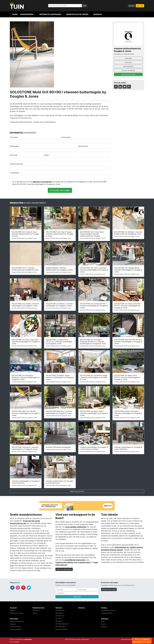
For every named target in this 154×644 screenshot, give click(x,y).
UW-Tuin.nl (59, 618)
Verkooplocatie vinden (77, 14)
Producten (128, 62)
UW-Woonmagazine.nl (62, 624)
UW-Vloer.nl (59, 621)
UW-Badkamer (60, 610)
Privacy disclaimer (15, 627)
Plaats (46, 155)
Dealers (103, 624)
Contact (35, 613)
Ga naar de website (128, 70)
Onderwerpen (27, 14)
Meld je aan (77, 597)
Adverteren (36, 610)
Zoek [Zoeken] (85, 6)
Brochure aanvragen (109, 589)
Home (15, 14)
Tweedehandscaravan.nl (108, 610)
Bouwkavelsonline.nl (62, 629)
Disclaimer (13, 624)
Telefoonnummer (16, 164)
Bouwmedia (28, 639)
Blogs (103, 621)
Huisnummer (83, 146)
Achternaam (66, 137)
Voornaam (14, 137)
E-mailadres (15, 173)
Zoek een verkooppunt (64, 569)
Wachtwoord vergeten (17, 613)
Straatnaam (14, 146)
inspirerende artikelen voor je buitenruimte (73, 562)
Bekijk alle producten (77, 491)
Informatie (128, 58)
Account (132, 6)
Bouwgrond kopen (107, 613)
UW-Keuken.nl (60, 616)
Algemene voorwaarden (17, 621)
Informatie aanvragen (50, 14)
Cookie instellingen (16, 629)
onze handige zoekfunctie (76, 527)
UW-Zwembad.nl (61, 627)
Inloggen (12, 610)
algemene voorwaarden (42, 182)
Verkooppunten (128, 66)
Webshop (98, 14)
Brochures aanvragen (128, 74)
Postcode (14, 155)
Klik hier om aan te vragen (142, 641)
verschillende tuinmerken (75, 560)
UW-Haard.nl (59, 613)
